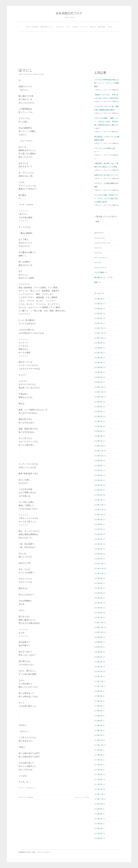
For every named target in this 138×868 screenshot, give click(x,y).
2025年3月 (98, 372)
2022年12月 (99, 505)
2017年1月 (98, 789)
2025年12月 (99, 328)
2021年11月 (99, 568)
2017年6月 (98, 765)
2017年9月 (98, 750)
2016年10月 (99, 804)
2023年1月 (98, 500)
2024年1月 (98, 441)
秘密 (96, 282)
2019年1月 (98, 706)
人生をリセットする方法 (82, 797)
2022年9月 (98, 519)
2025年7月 (98, 353)
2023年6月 (98, 475)
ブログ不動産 (99, 272)
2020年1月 (98, 676)
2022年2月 (98, 554)
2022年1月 (98, 559)
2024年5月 (98, 421)
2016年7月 (98, 819)
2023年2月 (98, 495)
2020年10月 (99, 632)
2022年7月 (98, 529)
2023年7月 (98, 470)
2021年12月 (99, 564)
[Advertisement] (69, 50)
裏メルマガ (60, 27)
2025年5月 (98, 362)
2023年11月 (99, 451)
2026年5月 (98, 304)
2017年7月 (98, 760)
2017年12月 (99, 740)
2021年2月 (98, 613)
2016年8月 (98, 814)
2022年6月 (98, 534)
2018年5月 (98, 716)
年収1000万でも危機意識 (26, 797)
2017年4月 (98, 774)
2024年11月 (99, 392)
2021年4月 (98, 603)
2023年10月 (99, 456)
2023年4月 (98, 485)
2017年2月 (98, 784)
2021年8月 (98, 583)
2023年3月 (98, 490)
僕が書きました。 (32, 788)
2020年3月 (98, 667)
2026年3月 (98, 313)
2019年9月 (98, 691)
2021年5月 (98, 598)
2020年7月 (98, 647)
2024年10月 (99, 397)
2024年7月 (98, 411)
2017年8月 (98, 755)
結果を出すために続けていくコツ (106, 175)
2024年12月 (99, 387)
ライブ (68, 27)
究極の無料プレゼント (47, 27)
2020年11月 (99, 627)
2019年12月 (99, 681)
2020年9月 (98, 637)
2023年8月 (98, 466)
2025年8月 (98, 348)
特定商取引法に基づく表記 (27, 852)
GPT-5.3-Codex (100, 258)
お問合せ (75, 27)
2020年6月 (98, 652)
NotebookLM (99, 267)
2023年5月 (98, 480)
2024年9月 (98, 402)
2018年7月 (98, 711)
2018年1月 (98, 735)
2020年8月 (98, 642)
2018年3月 (98, 725)
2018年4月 (98, 721)
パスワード (84, 27)
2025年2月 (98, 377)
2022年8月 (98, 524)
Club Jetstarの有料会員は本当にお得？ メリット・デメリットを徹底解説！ (107, 83)
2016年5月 (98, 828)
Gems (96, 253)
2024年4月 (98, 426)
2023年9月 (98, 461)
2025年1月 (98, 382)
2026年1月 (98, 323)
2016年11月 (99, 799)
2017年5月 (98, 770)
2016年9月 (98, 809)
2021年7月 (98, 588)
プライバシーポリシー (44, 852)
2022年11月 (99, 510)
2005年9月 (98, 838)
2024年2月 (98, 436)
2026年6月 (98, 299)
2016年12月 (99, 794)
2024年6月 (98, 416)
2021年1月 (98, 618)
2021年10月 (99, 573)
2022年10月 (99, 514)
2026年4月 (98, 309)
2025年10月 (99, 338)
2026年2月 (98, 318)
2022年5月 (98, 539)
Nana (96, 262)
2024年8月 (98, 407)
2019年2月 (98, 701)
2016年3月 (98, 833)
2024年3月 (98, 431)
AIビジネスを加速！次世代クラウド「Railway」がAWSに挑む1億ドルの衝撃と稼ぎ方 (106, 198)
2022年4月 (98, 544)
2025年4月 (98, 367)
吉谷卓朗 (41, 74)
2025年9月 (98, 343)
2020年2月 (98, 671)
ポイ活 (110, 27)
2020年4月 (98, 662)
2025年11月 (99, 333)
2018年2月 (98, 730)
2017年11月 (99, 745)
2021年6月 (98, 593)
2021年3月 (98, 608)
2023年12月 (99, 446)
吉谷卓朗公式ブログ (69, 13)
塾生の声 (93, 27)
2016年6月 (98, 824)
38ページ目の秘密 (32, 27)
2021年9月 (98, 578)
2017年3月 (98, 779)
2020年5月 (98, 657)
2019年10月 (99, 686)
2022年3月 (98, 549)
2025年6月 (98, 358)
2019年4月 (98, 696)
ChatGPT (97, 238)
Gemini (97, 248)
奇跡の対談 (102, 27)
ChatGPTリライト (101, 243)
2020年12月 (99, 622)
